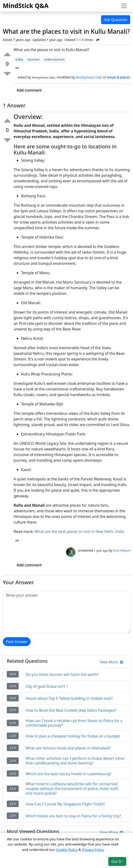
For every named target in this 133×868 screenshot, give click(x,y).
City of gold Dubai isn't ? (47, 686)
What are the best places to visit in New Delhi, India (80, 531)
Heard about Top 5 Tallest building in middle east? (69, 698)
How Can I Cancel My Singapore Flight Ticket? (65, 804)
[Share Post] (98, 40)
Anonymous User (89, 77)
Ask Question (116, 20)
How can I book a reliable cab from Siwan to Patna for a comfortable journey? (74, 723)
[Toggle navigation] (124, 6)
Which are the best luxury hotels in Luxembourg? (68, 774)
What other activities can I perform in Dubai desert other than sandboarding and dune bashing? (75, 761)
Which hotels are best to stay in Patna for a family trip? (73, 816)
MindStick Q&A (26, 6)
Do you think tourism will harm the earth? (62, 674)
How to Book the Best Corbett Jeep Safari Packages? (71, 710)
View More (111, 662)
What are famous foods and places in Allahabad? (68, 748)
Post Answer (17, 642)
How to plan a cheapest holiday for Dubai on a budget (73, 736)
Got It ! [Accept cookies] (117, 861)
